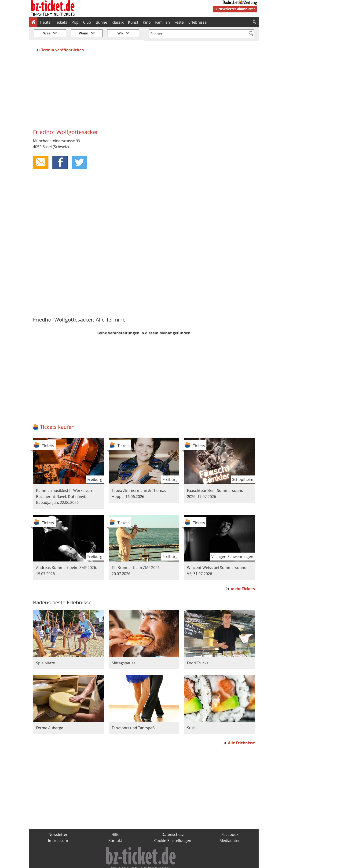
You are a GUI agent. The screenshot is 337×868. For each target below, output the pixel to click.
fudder (142, 862)
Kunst (133, 22)
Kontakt (115, 827)
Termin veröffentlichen (63, 36)
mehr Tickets (243, 575)
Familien (163, 22)
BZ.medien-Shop (202, 862)
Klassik (118, 22)
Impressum (58, 827)
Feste (179, 22)
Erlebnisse (198, 22)
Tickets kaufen (57, 413)
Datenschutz (173, 820)
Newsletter (58, 820)
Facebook (230, 820)
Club (87, 22)
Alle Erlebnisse (241, 729)
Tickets (61, 22)
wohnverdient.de (168, 862)
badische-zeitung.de (89, 862)
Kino (147, 22)
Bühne (101, 22)
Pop (75, 22)
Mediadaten (230, 827)
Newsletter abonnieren (237, 9)
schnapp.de (122, 862)
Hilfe (115, 820)
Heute (45, 22)
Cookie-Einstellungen (173, 827)
